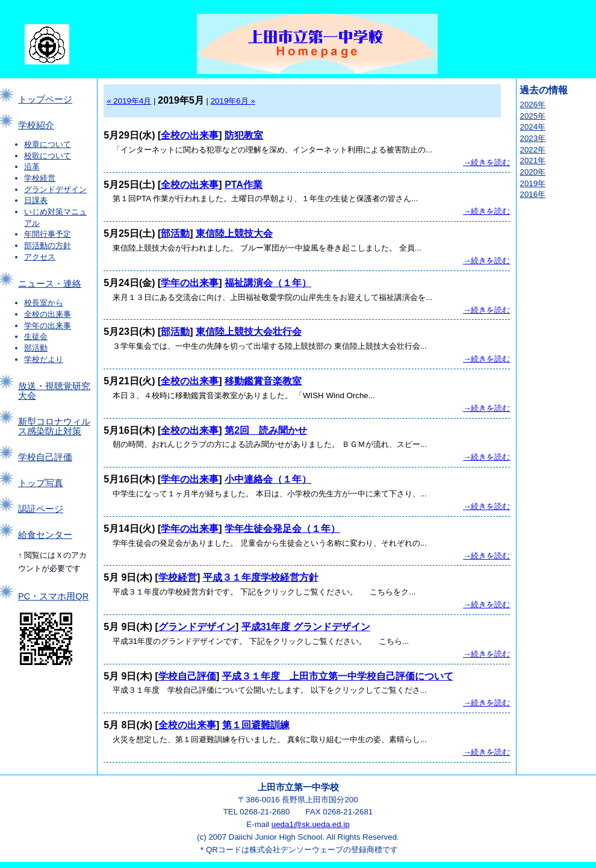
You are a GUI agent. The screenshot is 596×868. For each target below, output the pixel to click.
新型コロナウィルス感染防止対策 (54, 426)
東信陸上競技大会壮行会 (249, 332)
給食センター (45, 535)
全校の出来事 (48, 314)
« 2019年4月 (129, 101)
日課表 (36, 200)
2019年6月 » (233, 101)
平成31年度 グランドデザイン (306, 627)
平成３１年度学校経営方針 (261, 577)
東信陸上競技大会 (234, 233)
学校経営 (40, 178)
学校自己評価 (45, 457)
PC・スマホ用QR (53, 596)
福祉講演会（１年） (268, 283)
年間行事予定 (48, 234)
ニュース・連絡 (50, 284)
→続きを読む (486, 162)
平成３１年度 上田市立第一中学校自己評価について (338, 676)
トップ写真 (41, 483)
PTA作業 (244, 185)
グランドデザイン (55, 189)
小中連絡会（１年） (268, 479)
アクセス (40, 257)
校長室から (44, 303)
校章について (48, 144)
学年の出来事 (48, 326)
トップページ (45, 99)
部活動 (36, 348)
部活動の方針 (48, 245)
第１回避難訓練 (256, 725)
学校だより (44, 359)
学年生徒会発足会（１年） (282, 529)
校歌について (48, 156)
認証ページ (41, 509)
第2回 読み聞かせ (266, 430)
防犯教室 (244, 135)
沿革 (32, 167)
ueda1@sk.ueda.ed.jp (311, 824)
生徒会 (36, 336)
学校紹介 (36, 125)
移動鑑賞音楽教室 (263, 381)
